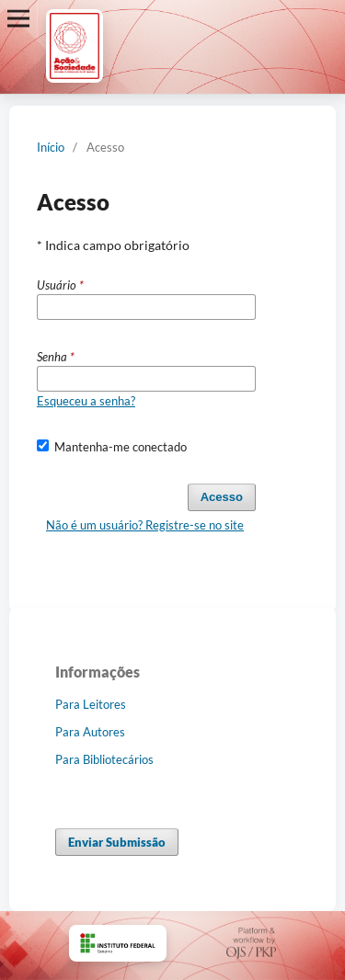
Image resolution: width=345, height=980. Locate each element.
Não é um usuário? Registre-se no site (145, 525)
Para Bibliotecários (104, 759)
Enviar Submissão (117, 842)
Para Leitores (91, 704)
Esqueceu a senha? (86, 401)
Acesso (222, 497)
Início (51, 147)
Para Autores (90, 732)
